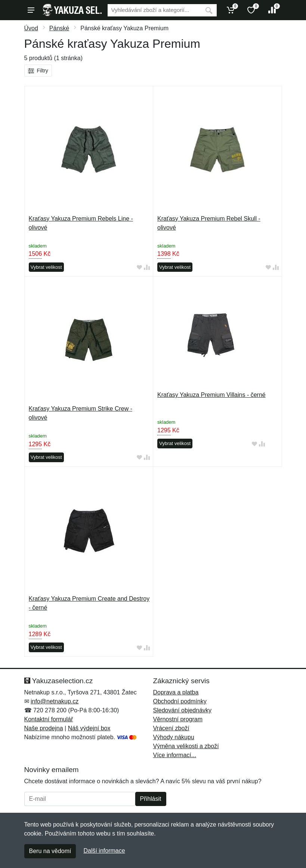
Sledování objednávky (183, 710)
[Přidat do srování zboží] (147, 267)
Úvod (31, 28)
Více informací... (175, 755)
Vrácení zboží (171, 728)
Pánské (59, 28)
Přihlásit (151, 799)
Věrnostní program (178, 719)
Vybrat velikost (46, 267)
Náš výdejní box (89, 728)
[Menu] (31, 10)
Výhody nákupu (174, 737)
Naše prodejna (44, 728)
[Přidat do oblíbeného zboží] (139, 267)
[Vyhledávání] (154, 10)
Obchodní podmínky (180, 701)
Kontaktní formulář (49, 719)
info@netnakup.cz (55, 701)
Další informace (104, 851)
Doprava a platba (176, 692)
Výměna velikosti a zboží (186, 746)
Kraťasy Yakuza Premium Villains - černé (211, 395)
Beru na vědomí (50, 851)
